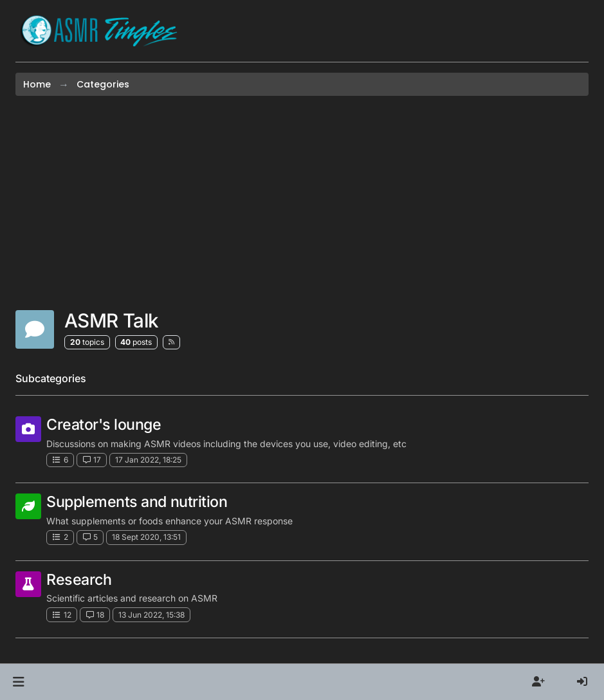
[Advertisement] (302, 203)
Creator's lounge (104, 425)
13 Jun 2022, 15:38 (151, 615)
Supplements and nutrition (137, 502)
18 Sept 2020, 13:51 (146, 537)
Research (79, 580)
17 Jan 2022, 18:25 (148, 460)
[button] (18, 682)
